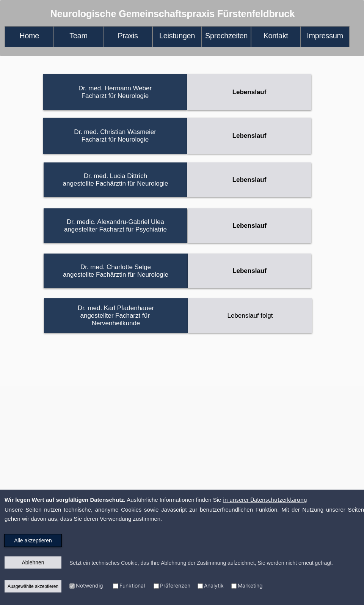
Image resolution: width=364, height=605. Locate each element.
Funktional (132, 585)
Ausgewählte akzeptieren (33, 586)
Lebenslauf (249, 92)
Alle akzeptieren (33, 540)
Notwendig (89, 585)
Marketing (250, 585)
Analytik (214, 585)
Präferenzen (175, 585)
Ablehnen (33, 562)
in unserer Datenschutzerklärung (265, 499)
